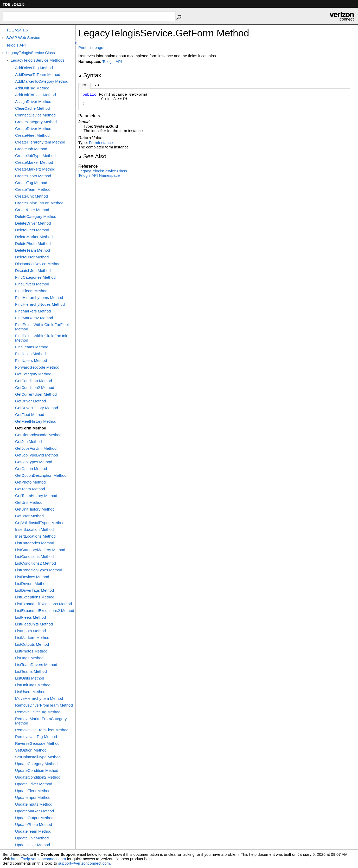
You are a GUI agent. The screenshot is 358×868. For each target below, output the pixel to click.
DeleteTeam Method (33, 250)
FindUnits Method (30, 354)
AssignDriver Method (33, 102)
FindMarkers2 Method (34, 318)
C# (84, 85)
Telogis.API (16, 45)
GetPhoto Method (30, 482)
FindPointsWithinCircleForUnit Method (41, 338)
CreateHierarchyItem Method (40, 142)
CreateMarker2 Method (35, 169)
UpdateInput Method (33, 797)
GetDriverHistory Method (37, 408)
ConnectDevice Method (35, 115)
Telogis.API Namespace (99, 175)
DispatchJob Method (33, 270)
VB (97, 85)
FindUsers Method (31, 360)
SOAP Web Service (23, 38)
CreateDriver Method (33, 129)
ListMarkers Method (32, 638)
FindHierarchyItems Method (39, 298)
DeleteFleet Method (32, 230)
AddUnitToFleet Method (36, 95)
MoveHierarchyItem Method (39, 698)
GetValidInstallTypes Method (40, 523)
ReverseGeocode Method (37, 743)
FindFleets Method (31, 291)
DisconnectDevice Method (38, 264)
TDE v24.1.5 (17, 30)
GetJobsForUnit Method (36, 448)
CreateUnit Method (31, 196)
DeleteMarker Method (34, 237)
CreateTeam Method (33, 189)
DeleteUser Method (32, 257)
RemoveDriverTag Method (38, 712)
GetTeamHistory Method (36, 496)
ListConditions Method (34, 556)
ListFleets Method (30, 617)
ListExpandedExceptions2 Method (45, 611)
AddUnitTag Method (32, 88)
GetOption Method (31, 469)
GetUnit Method (29, 502)
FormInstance (101, 143)
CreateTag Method (31, 183)
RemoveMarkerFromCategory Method (41, 721)
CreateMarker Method (34, 162)
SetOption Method (31, 750)
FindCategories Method (35, 277)
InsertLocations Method (35, 536)
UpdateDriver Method (34, 784)
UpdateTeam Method (33, 831)
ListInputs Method (30, 631)
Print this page (91, 47)
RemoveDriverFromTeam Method (44, 705)
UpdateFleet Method (33, 791)
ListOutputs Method (32, 644)
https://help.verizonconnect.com (38, 859)
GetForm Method (31, 428)
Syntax (90, 75)
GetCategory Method (33, 374)
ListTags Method (29, 658)
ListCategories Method (35, 543)
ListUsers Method (30, 692)
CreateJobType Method (35, 156)
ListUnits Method (30, 678)
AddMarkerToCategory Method (42, 81)
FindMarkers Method (33, 311)
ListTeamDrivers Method (36, 665)
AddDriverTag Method (34, 68)
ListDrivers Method (31, 583)
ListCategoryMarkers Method (40, 550)
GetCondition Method (34, 381)
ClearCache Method (32, 108)
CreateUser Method (32, 210)
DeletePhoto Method (33, 243)
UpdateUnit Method (32, 838)
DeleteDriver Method (33, 223)
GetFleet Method (30, 415)
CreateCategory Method (36, 122)
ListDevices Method (32, 577)
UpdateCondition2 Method (38, 777)
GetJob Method (28, 442)
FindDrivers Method (32, 284)
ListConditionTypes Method (39, 570)
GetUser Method (29, 516)
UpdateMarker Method (34, 811)
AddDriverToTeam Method (38, 74)
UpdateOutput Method (34, 818)
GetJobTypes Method (34, 462)
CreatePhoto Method (33, 176)
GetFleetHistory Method (36, 421)
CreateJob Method (31, 149)
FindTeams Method (32, 347)
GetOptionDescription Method (41, 475)
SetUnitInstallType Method (38, 757)
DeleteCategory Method (36, 216)
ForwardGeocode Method (37, 367)
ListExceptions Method (35, 597)
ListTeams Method (31, 671)
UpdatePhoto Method (34, 824)
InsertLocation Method (34, 529)
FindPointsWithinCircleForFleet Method (42, 327)
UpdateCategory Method (36, 764)
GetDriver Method (30, 401)
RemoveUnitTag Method (36, 737)
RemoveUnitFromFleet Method (42, 730)
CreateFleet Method (32, 135)
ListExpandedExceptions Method (43, 604)
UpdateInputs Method (34, 804)
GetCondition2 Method (35, 387)
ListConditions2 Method (36, 563)
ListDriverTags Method (34, 590)
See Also (92, 156)
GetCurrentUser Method (36, 394)
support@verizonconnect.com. (84, 863)
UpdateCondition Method (37, 770)
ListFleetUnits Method (34, 624)
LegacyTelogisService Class (31, 53)
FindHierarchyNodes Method (40, 304)
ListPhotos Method (31, 651)
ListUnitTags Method (33, 685)
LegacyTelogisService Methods (38, 60)
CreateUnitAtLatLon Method (39, 203)
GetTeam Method (30, 489)
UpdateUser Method (33, 845)
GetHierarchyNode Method (38, 435)
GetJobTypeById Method (37, 455)
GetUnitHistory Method (35, 509)
